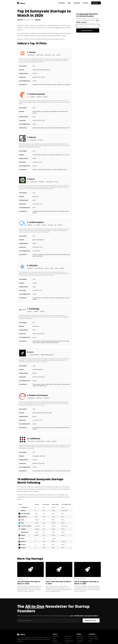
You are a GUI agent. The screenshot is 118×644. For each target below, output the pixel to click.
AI (28, 97)
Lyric (31, 352)
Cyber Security (40, 55)
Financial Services (39, 268)
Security (58, 55)
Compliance (42, 182)
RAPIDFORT (24, 517)
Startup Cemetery (58, 643)
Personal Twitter (93, 639)
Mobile (52, 268)
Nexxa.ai (23, 541)
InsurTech (51, 225)
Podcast (55, 641)
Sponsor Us (80, 636)
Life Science (46, 398)
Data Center (48, 55)
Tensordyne (24, 507)
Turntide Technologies (27, 526)
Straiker (23, 545)
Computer (33, 97)
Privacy (56, 182)
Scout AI (23, 548)
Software (45, 97)
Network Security (40, 441)
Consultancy (80, 639)
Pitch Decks (68, 636)
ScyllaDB (23, 529)
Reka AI (32, 137)
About (78, 643)
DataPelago (34, 309)
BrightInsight (25, 532)
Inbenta (23, 510)
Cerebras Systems (37, 94)
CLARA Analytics (36, 222)
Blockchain (30, 268)
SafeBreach (35, 438)
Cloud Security (31, 55)
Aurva (32, 179)
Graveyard (77, 3)
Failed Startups (69, 641)
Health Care (39, 398)
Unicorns (67, 639)
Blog (69, 3)
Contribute (80, 641)
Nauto (23, 538)
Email (90, 641)
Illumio (32, 52)
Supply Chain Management (47, 355)
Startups (38, 20)
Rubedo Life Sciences (38, 395)
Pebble (23, 535)
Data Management (35, 355)
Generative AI (33, 140)
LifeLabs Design (25, 514)
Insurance (44, 225)
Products (86, 3)
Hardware (39, 97)
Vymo (23, 520)
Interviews (62, 3)
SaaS (54, 55)
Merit (23, 523)
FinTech (38, 225)
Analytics (30, 225)
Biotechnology (31, 398)
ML (55, 225)
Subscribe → (96, 3)
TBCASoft (33, 265)
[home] (21, 3)
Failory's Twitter (93, 636)
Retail (57, 268)
